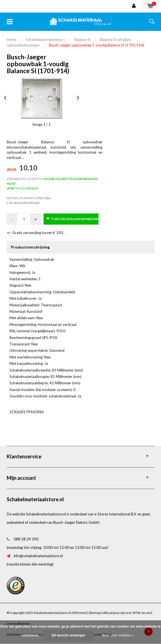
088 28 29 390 (26, 539)
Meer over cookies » (118, 635)
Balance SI (82, 40)
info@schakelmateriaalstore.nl (38, 556)
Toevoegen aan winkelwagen (72, 219)
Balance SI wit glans (116, 40)
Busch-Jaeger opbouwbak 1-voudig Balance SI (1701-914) (97, 45)
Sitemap (95, 613)
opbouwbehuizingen (23, 45)
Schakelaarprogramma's (45, 40)
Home (12, 40)
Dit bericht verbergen (69, 635)
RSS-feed (80, 613)
